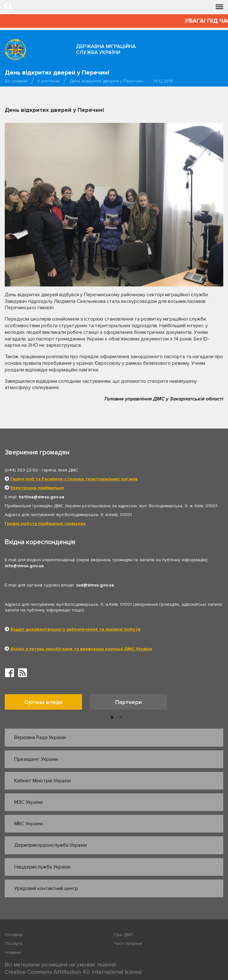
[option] (47, 703)
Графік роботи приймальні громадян (45, 523)
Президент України (36, 759)
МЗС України (28, 802)
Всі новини (16, 81)
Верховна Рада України (40, 737)
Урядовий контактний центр (46, 888)
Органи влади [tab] (43, 702)
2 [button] (121, 718)
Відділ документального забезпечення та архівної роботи (75, 629)
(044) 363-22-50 (21, 470)
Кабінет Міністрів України (42, 781)
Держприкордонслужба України (51, 845)
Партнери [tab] (129, 702)
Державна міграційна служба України (106, 49)
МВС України (28, 824)
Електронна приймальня (37, 488)
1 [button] (112, 718)
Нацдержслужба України (42, 867)
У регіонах (49, 81)
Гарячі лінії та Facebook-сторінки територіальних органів (74, 479)
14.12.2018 (163, 81)
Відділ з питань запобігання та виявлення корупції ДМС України (81, 649)
